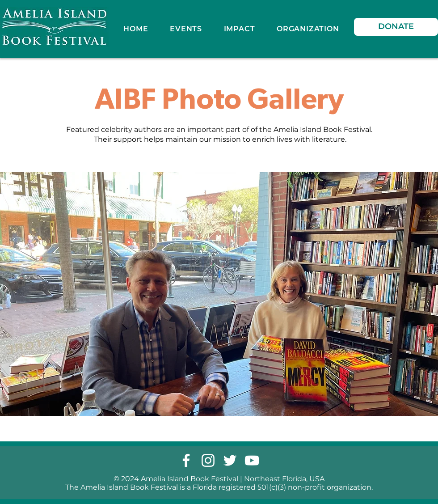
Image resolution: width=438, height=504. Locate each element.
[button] (239, 29)
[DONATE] (396, 27)
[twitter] (230, 460)
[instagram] (208, 460)
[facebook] (186, 460)
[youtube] (252, 460)
